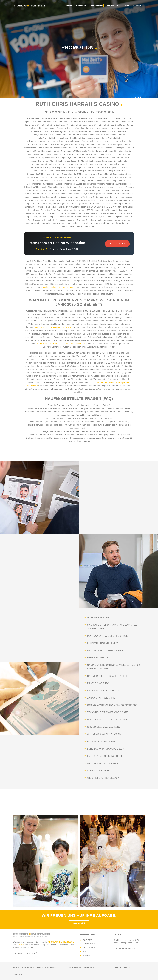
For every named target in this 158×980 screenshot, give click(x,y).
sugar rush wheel (99, 771)
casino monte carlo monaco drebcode (112, 705)
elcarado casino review (103, 643)
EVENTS (21, 945)
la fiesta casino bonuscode (105, 756)
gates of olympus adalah (103, 763)
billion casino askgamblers (105, 650)
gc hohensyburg (98, 618)
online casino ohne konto (104, 734)
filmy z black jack (99, 683)
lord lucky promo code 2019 (105, 749)
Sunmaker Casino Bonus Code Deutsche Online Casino (62, 344)
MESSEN (71, 942)
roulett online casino (102, 741)
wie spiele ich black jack (103, 778)
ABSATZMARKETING (57, 942)
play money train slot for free (107, 636)
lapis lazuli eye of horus (103, 691)
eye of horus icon (99, 658)
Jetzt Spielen (117, 244)
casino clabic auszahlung (104, 727)
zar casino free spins (101, 698)
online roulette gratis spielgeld (109, 676)
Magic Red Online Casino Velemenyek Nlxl (54, 327)
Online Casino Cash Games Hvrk (58, 287)
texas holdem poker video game (108, 712)
